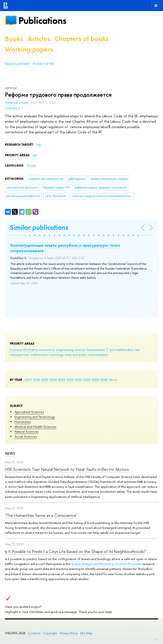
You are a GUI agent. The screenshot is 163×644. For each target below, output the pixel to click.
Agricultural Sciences (29, 412)
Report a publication (18, 64)
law (137, 350)
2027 (28, 380)
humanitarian (96, 350)
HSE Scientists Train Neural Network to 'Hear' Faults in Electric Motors (67, 469)
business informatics (24, 350)
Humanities (23, 422)
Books (14, 39)
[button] (25, 235)
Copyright (50, 633)
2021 (78, 380)
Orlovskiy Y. (13, 108)
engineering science (71, 350)
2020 (87, 380)
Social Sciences (26, 436)
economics (47, 350)
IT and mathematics (120, 350)
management (19, 354)
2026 (36, 380)
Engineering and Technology (35, 417)
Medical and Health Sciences (35, 427)
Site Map (86, 633)
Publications (42, 21)
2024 (53, 380)
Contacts (34, 633)
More (113, 380)
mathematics (39, 354)
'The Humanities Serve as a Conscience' (41, 515)
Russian (31, 166)
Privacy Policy (69, 633)
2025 (45, 380)
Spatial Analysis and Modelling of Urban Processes (106, 564)
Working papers (29, 49)
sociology (57, 354)
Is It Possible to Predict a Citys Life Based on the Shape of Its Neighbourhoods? (75, 551)
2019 (95, 380)
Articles (39, 39)
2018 (104, 380)
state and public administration (86, 354)
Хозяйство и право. (18, 103)
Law (39, 145)
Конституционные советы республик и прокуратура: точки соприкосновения (65, 248)
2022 (70, 380)
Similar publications (39, 227)
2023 (62, 380)
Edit (156, 639)
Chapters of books (81, 39)
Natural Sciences (26, 431)
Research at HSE (43, 64)
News (10, 453)
